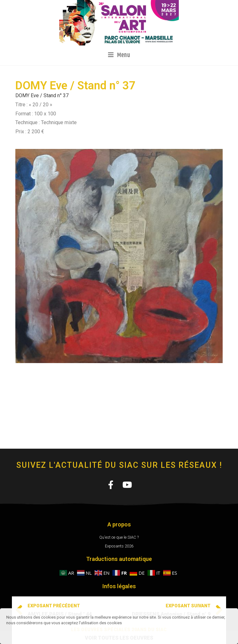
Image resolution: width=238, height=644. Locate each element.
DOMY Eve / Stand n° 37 (42, 95)
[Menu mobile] (119, 55)
